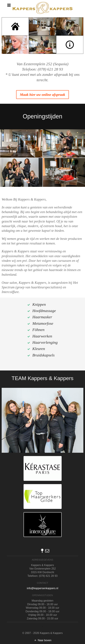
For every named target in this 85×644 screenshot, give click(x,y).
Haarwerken (42, 336)
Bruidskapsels (44, 355)
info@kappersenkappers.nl (43, 588)
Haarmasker (42, 317)
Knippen (39, 304)
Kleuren (39, 349)
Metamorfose (43, 323)
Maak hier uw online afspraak (42, 95)
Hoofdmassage (44, 311)
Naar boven (42, 640)
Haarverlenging (45, 342)
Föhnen (38, 330)
